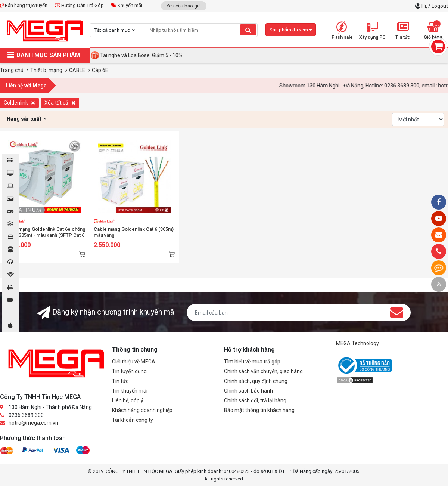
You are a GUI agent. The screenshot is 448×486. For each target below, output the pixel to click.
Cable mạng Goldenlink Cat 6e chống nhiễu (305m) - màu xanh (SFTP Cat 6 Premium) (45, 235)
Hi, (425, 6)
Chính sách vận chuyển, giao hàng (263, 371)
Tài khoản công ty (133, 420)
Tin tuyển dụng (129, 371)
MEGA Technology (357, 343)
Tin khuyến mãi (130, 391)
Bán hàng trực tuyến (24, 5)
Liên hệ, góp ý (128, 400)
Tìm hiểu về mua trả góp (252, 362)
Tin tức (120, 381)
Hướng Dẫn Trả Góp (79, 5)
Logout (440, 6)
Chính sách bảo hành (248, 391)
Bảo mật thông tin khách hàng (259, 410)
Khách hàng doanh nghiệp (142, 410)
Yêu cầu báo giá (184, 6)
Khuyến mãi (127, 5)
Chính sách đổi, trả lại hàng (255, 400)
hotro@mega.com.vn (33, 423)
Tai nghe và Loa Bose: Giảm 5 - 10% (141, 55)
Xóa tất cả (60, 103)
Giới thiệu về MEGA (134, 362)
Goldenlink (19, 103)
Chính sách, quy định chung (256, 381)
